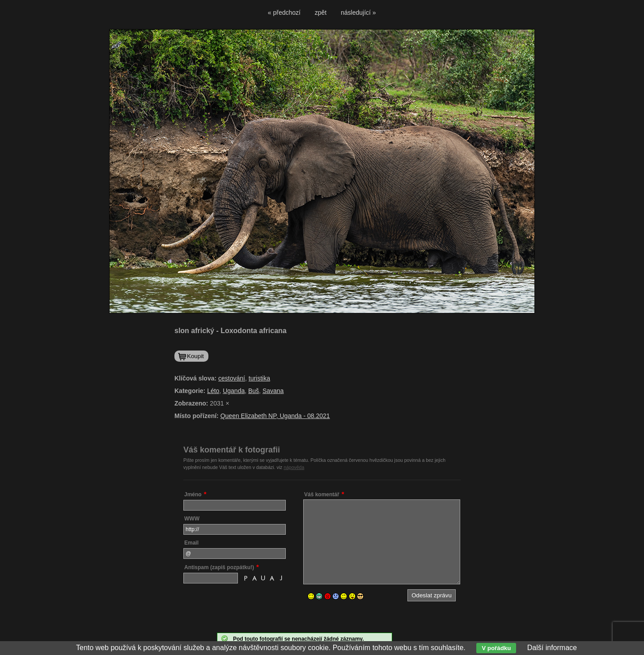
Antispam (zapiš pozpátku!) (219, 567)
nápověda (294, 467)
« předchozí (284, 13)
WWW (192, 519)
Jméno (193, 494)
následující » (358, 13)
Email (191, 543)
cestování (232, 378)
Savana (273, 391)
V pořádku (496, 648)
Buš (254, 391)
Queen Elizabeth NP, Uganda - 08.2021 (275, 416)
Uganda (234, 391)
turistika (259, 378)
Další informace (552, 648)
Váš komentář (322, 494)
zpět (321, 13)
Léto (213, 391)
